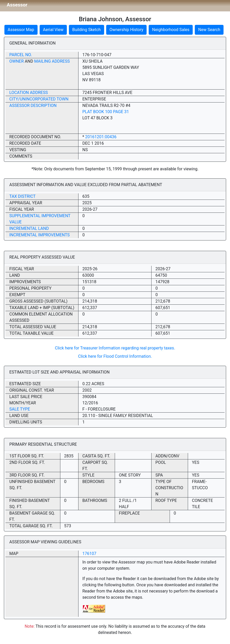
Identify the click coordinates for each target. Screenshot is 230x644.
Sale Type (20, 409)
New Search (209, 30)
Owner (17, 61)
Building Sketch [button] (87, 30)
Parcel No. (21, 55)
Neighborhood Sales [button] (171, 30)
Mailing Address (52, 61)
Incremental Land (29, 228)
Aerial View (53, 30)
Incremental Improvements (39, 235)
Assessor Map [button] (21, 30)
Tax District (22, 196)
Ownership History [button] (127, 30)
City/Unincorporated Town (39, 99)
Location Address (29, 93)
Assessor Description (33, 105)
